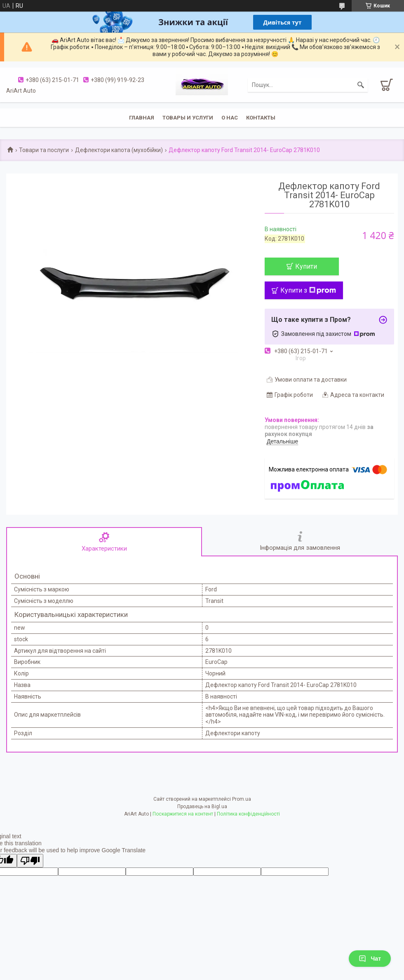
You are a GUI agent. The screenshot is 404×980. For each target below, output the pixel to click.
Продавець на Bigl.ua (202, 807)
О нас (230, 118)
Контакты (261, 118)
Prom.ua (242, 799)
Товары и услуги (188, 118)
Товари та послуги (44, 150)
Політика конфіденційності (248, 814)
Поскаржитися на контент (183, 814)
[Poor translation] (30, 861)
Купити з (308, 290)
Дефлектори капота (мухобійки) (119, 150)
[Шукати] (361, 85)
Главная (142, 118)
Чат (370, 959)
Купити (306, 266)
